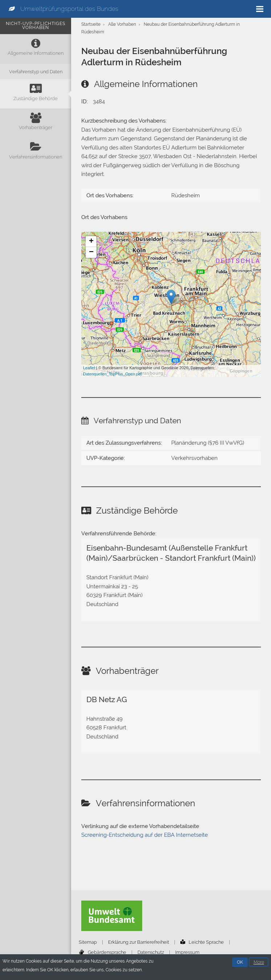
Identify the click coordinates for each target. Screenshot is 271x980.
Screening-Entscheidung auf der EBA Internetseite (145, 835)
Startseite (91, 24)
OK (240, 963)
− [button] (91, 252)
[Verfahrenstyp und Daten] (36, 71)
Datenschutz (151, 952)
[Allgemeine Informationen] (36, 49)
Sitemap (88, 942)
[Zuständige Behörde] (36, 94)
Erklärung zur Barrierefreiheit (139, 942)
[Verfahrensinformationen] (36, 152)
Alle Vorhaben (122, 24)
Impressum (187, 952)
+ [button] (91, 242)
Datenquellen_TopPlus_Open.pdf (112, 374)
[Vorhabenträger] (36, 123)
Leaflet (89, 368)
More (259, 963)
